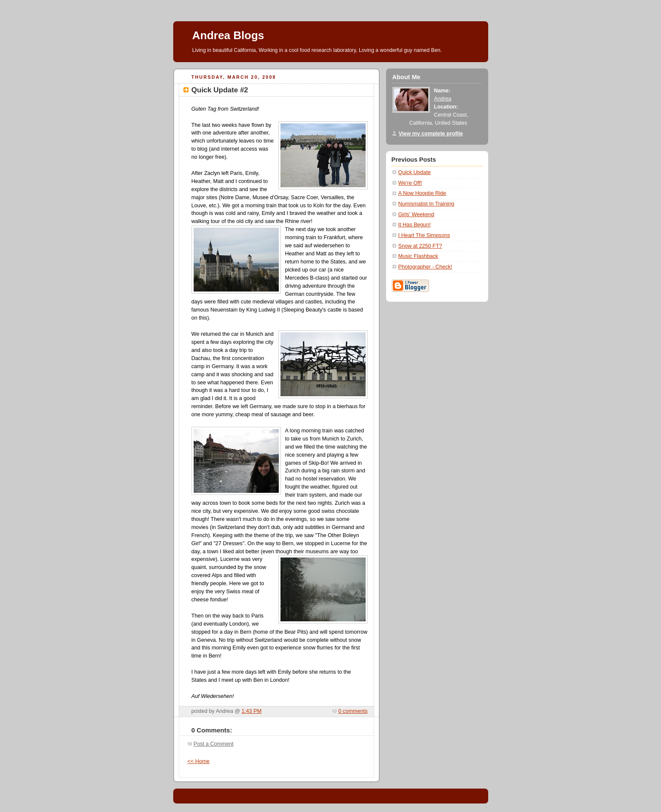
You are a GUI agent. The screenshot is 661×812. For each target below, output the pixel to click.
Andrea (443, 99)
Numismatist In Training (426, 204)
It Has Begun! (415, 225)
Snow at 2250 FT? (420, 246)
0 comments (353, 711)
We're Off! (410, 183)
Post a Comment (214, 744)
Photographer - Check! (425, 267)
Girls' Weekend (416, 214)
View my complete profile (431, 134)
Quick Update (415, 172)
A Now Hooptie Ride (422, 193)
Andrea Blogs (228, 35)
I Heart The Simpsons (424, 235)
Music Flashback (418, 256)
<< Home (199, 761)
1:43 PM (251, 711)
